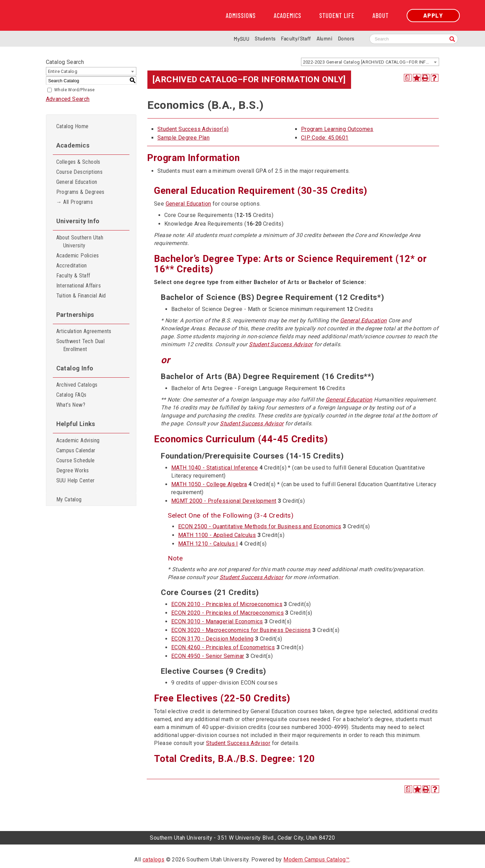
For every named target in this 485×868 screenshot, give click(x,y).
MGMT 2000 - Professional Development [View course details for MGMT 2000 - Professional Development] (224, 501)
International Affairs (79, 286)
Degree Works (73, 470)
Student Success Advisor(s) (193, 129)
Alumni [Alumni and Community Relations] (324, 39)
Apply (433, 15)
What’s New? (71, 405)
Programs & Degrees (80, 192)
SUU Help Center (76, 480)
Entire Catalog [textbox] (63, 71)
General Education (77, 182)
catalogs (153, 860)
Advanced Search (68, 99)
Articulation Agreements (84, 331)
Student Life (337, 16)
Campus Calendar (76, 450)
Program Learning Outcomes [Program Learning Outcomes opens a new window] (337, 129)
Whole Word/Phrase (75, 90)
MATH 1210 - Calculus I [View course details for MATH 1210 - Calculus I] (208, 544)
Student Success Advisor (281, 344)
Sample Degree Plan (183, 138)
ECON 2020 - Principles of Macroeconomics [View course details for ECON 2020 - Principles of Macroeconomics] (227, 613)
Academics (288, 16)
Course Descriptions (80, 172)
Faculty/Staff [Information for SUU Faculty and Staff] (296, 39)
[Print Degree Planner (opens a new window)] (408, 78)
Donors (346, 39)
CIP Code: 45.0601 (325, 138)
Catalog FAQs (71, 395)
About (381, 16)
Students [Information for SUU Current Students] (265, 39)
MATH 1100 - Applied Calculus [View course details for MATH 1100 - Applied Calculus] (217, 535)
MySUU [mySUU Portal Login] (241, 39)
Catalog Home (72, 126)
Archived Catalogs (77, 385)
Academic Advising (78, 440)
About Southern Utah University (80, 242)
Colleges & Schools (78, 162)
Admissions (241, 16)
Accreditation (72, 266)
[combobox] (370, 62)
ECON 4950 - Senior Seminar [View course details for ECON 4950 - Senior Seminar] (208, 656)
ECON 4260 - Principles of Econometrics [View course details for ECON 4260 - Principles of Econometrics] (223, 647)
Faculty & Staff (73, 276)
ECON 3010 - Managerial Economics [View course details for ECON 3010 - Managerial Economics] (217, 621)
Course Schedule (76, 460)
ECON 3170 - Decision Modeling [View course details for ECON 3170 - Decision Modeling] (212, 639)
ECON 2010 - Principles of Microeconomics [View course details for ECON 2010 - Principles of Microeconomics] (227, 604)
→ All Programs (75, 202)
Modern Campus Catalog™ (316, 860)
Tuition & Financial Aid (81, 296)
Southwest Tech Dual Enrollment (81, 345)
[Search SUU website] (414, 39)
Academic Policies (78, 256)
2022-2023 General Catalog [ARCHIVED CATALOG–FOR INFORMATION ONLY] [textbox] (371, 62)
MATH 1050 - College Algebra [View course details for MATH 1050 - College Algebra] (209, 484)
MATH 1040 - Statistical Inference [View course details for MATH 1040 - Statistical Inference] (215, 468)
